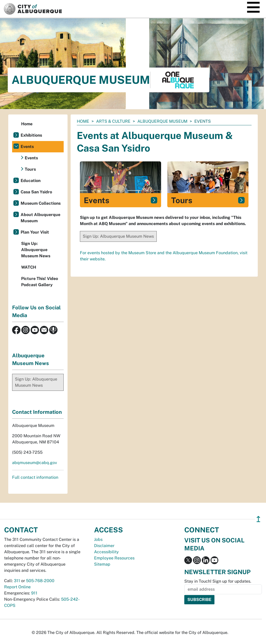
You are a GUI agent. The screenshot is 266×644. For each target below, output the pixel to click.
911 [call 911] (34, 593)
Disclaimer (104, 546)
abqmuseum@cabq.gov (35, 463)
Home (83, 121)
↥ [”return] (258, 519)
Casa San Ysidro (36, 192)
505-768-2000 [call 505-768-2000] (40, 581)
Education (31, 181)
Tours (30, 169)
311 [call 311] (17, 581)
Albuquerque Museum (162, 121)
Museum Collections (41, 203)
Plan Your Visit (35, 232)
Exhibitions (31, 135)
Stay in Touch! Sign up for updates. (218, 581)
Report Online (17, 587)
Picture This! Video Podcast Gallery (40, 282)
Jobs (98, 539)
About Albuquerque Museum (40, 218)
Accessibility (106, 552)
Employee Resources (114, 558)
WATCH (29, 267)
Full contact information (35, 477)
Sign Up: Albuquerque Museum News (118, 236)
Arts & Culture (113, 121)
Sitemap (102, 564)
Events (27, 147)
